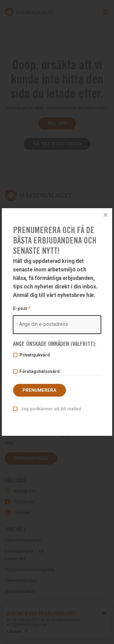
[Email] (57, 325)
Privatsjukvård (35, 355)
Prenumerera (40, 390)
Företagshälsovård (39, 371)
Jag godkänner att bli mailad (50, 409)
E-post (57, 320)
